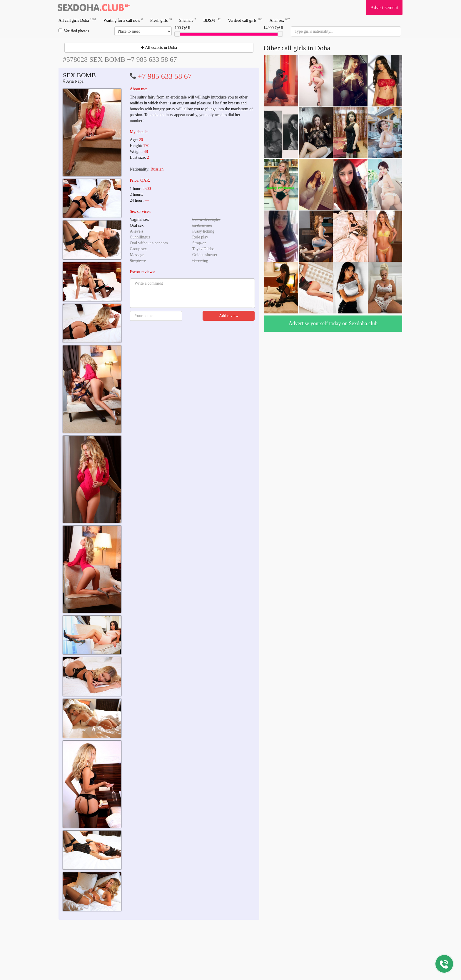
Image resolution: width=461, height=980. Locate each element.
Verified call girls (245, 20)
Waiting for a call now (123, 20)
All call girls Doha (77, 20)
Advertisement (384, 7)
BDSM (212, 20)
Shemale (187, 20)
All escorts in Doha (159, 47)
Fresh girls (161, 20)
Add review (229, 316)
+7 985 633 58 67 (165, 76)
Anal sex (280, 20)
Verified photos (74, 31)
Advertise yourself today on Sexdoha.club (333, 323)
